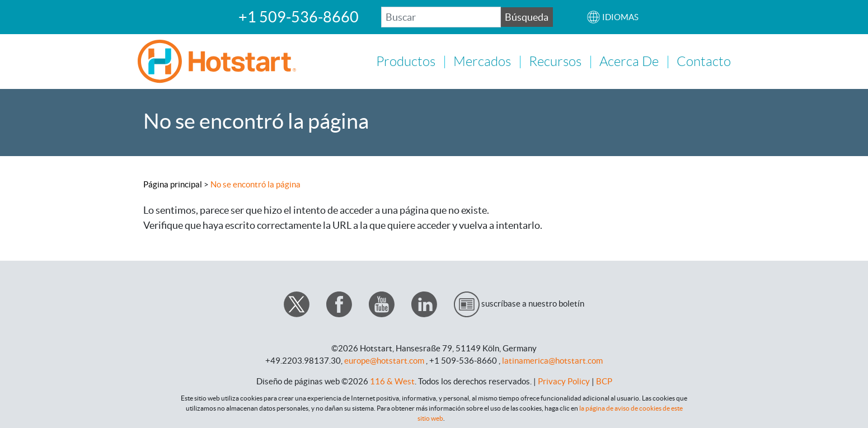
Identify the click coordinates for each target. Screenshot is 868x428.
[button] (613, 17)
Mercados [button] (482, 61)
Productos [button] (406, 61)
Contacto (704, 61)
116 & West (392, 380)
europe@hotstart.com (384, 359)
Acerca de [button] (629, 61)
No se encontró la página (255, 183)
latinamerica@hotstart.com (552, 359)
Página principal (173, 183)
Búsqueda (527, 17)
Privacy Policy (564, 380)
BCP (604, 380)
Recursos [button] (555, 61)
